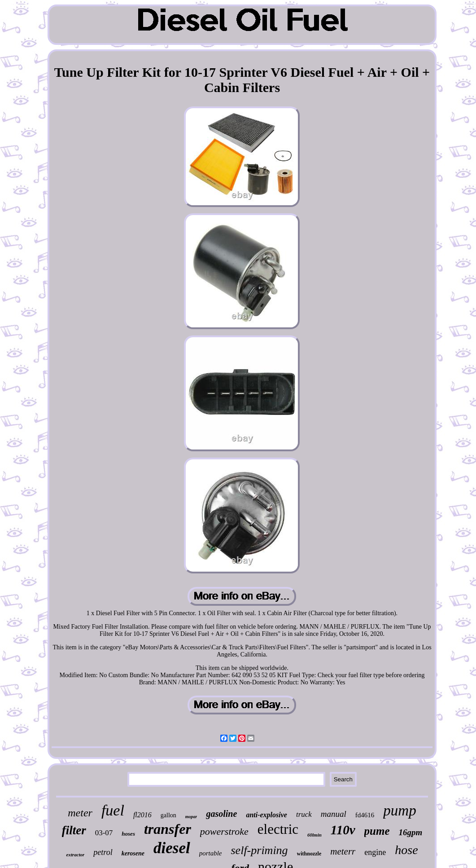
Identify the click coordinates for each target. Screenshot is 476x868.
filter (74, 830)
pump (400, 811)
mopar (191, 817)
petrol (103, 852)
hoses (128, 834)
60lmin (314, 835)
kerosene (133, 853)
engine (375, 852)
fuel (113, 810)
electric (278, 829)
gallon (168, 815)
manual (334, 814)
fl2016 (142, 815)
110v (343, 830)
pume (377, 831)
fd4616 (365, 815)
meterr (343, 851)
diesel (172, 848)
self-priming (260, 850)
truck (304, 814)
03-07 (104, 833)
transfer (168, 829)
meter (80, 813)
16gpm (411, 832)
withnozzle (309, 854)
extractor (75, 855)
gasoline (221, 814)
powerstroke (224, 831)
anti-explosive (266, 815)
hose (406, 850)
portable (211, 853)
